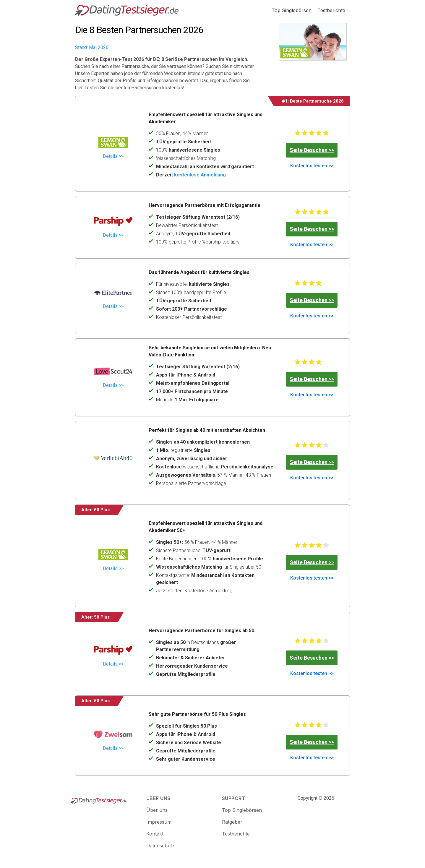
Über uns (157, 810)
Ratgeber (232, 822)
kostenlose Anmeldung (200, 175)
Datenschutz (160, 846)
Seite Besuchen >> (312, 150)
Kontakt (155, 834)
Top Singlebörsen (292, 10)
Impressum (159, 822)
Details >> (113, 156)
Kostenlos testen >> (312, 166)
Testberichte (331, 10)
